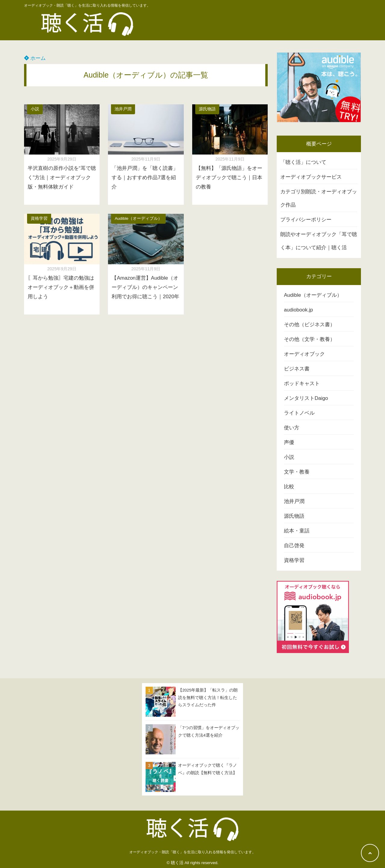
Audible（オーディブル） (138, 218)
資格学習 (39, 218)
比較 (289, 487)
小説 (35, 109)
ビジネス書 (297, 369)
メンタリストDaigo (306, 398)
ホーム (35, 58)
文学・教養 (297, 472)
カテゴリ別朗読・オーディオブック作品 (319, 198)
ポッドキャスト (302, 383)
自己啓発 (294, 546)
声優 (289, 442)
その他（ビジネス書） (310, 325)
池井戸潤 (123, 109)
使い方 (292, 428)
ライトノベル (299, 413)
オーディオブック (304, 354)
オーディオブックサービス (311, 177)
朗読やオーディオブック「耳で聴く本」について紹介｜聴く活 (319, 241)
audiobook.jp (298, 310)
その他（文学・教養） (310, 339)
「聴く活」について (303, 162)
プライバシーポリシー (306, 220)
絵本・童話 (297, 531)
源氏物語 (207, 109)
